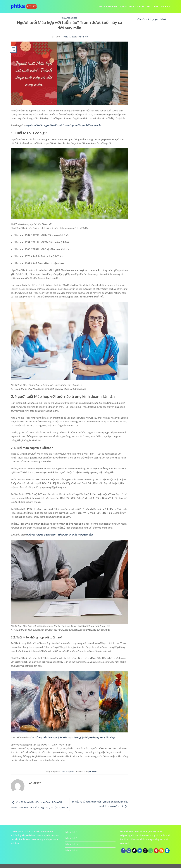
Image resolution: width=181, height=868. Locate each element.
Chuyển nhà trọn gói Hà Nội (152, 19)
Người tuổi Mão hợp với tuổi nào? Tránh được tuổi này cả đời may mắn (63, 125)
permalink (92, 771)
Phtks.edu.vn (108, 6)
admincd (83, 37)
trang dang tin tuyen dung (139, 6)
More (166, 6)
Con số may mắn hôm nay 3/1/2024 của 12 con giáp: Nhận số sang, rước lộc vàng (72, 737)
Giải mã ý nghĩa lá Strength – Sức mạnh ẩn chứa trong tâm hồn (60, 535)
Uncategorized (69, 18)
